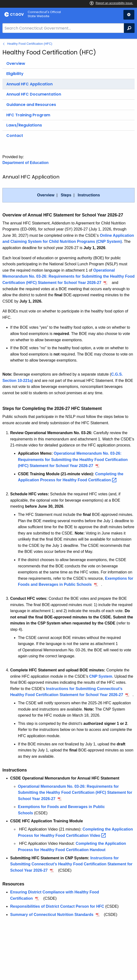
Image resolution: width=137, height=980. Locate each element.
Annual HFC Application (29, 84)
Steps (66, 195)
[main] (68, 509)
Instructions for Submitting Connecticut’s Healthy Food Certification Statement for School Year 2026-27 (71, 864)
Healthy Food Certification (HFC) (30, 44)
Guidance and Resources (31, 105)
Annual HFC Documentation (34, 94)
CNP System (101, 676)
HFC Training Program (28, 115)
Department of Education (25, 163)
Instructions (89, 195)
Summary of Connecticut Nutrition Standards (52, 915)
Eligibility (15, 74)
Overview (16, 63)
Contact (15, 136)
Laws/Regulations (24, 125)
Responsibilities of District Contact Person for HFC (57, 906)
